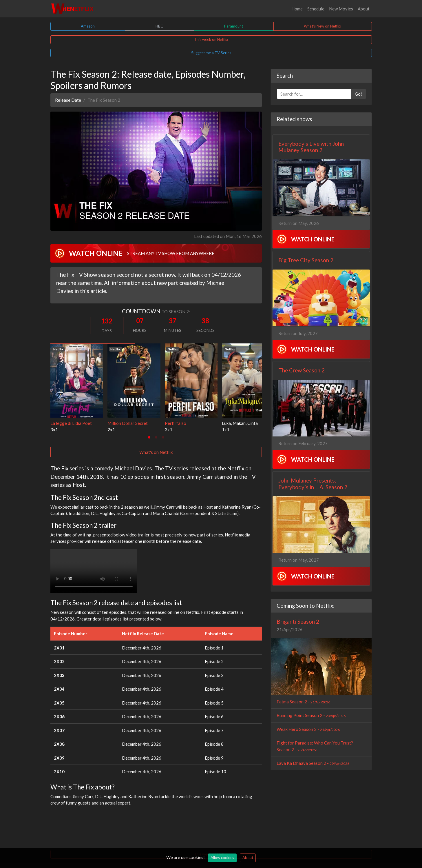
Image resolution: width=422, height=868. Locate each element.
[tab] (149, 437)
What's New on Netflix (323, 26)
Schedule (316, 9)
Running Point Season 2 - (311, 715)
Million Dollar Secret (128, 423)
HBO (160, 26)
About (364, 9)
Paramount (234, 26)
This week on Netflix (211, 39)
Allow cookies (222, 858)
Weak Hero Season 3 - (308, 729)
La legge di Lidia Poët (71, 423)
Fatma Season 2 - (303, 702)
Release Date (68, 100)
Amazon (88, 26)
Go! (358, 94)
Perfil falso (176, 423)
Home (297, 9)
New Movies (341, 9)
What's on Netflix (156, 452)
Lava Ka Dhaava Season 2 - (313, 763)
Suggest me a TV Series (211, 53)
